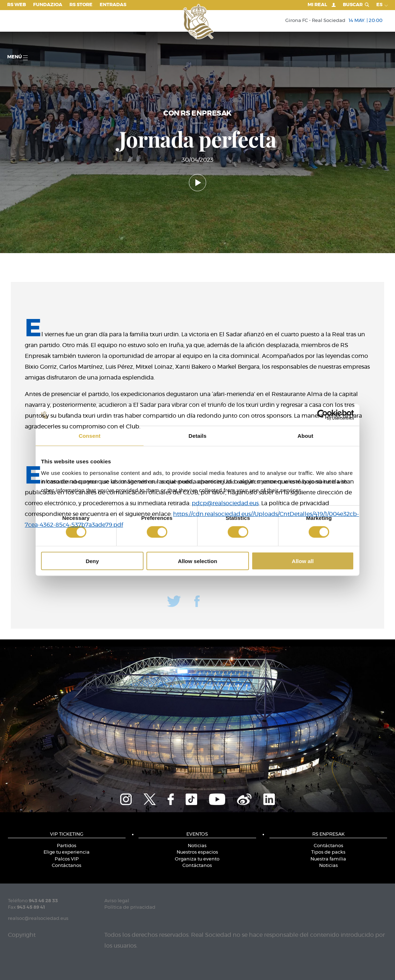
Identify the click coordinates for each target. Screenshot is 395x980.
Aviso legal (117, 901)
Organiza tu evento (197, 859)
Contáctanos (67, 866)
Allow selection (197, 561)
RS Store (81, 5)
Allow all (303, 561)
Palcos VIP (67, 859)
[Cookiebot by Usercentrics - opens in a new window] (323, 415)
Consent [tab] (90, 436)
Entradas (113, 5)
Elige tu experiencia (67, 852)
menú (17, 57)
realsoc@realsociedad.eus (38, 919)
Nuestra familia (328, 859)
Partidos (67, 846)
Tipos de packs (328, 852)
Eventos (197, 834)
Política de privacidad (130, 907)
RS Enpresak (328, 834)
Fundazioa (48, 5)
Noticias (197, 846)
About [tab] (305, 436)
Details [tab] (197, 436)
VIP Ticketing (67, 834)
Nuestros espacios (197, 852)
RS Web (17, 5)
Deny (92, 561)
